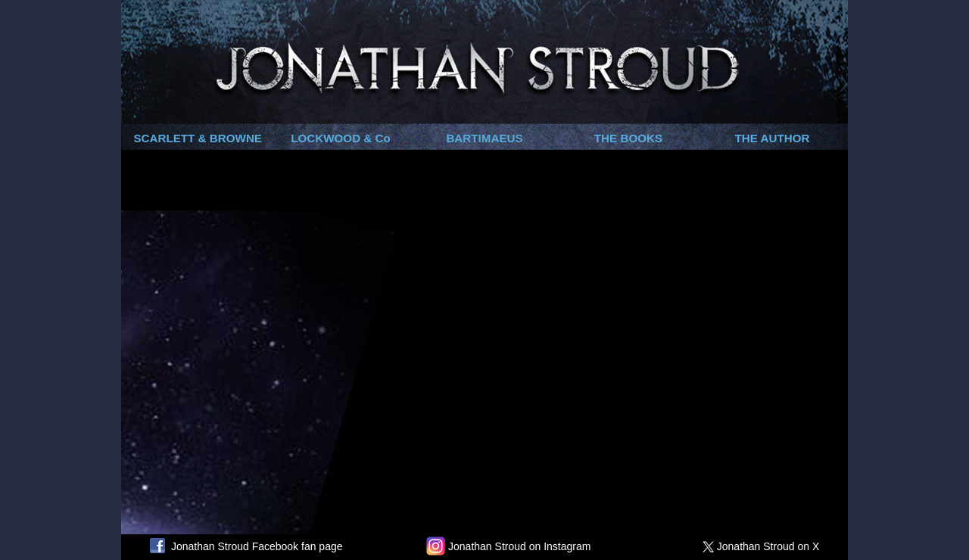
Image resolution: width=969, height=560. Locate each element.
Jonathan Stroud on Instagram (508, 546)
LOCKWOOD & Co (341, 138)
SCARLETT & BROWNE (198, 138)
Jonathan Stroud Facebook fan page (246, 546)
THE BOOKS (628, 138)
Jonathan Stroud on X (764, 546)
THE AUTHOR (773, 138)
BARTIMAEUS (484, 138)
